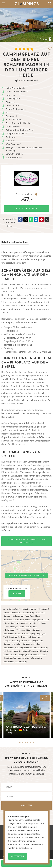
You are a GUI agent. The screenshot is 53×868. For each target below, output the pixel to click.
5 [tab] (31, 742)
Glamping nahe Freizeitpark (29, 654)
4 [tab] (28, 742)
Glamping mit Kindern (13, 644)
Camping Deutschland (28, 609)
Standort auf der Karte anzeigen (27, 576)
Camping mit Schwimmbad (20, 637)
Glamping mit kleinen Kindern (27, 647)
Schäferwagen (9, 630)
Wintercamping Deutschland (37, 619)
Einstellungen (25, 848)
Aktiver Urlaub (21, 633)
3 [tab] (25, 742)
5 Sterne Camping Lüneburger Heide (19, 623)
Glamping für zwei (20, 640)
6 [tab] (33, 742)
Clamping (29, 626)
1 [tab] (20, 742)
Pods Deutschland (32, 616)
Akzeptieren (18, 856)
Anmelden (27, 805)
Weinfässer (20, 630)
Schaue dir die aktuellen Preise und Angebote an (26, 541)
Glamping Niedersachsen (14, 616)
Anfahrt (17, 593)
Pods (35, 626)
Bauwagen (14, 626)
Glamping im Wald (35, 640)
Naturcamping (23, 658)
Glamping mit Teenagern (29, 651)
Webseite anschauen (27, 208)
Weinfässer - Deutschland (14, 619)
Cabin (21, 626)
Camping (31, 633)
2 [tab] (23, 742)
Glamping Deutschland (36, 612)
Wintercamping (21, 661)
